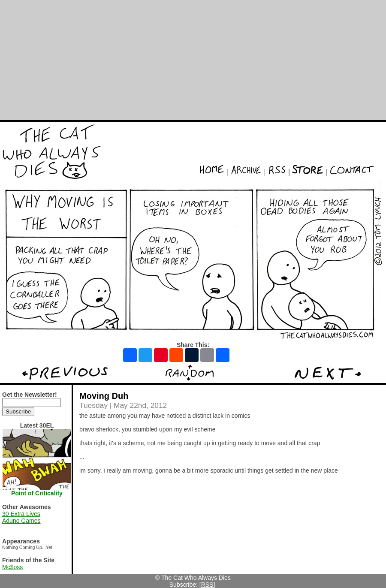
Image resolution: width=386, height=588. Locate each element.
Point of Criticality (37, 493)
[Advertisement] (193, 60)
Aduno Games (21, 521)
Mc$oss (12, 567)
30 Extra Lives (21, 514)
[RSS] (207, 585)
